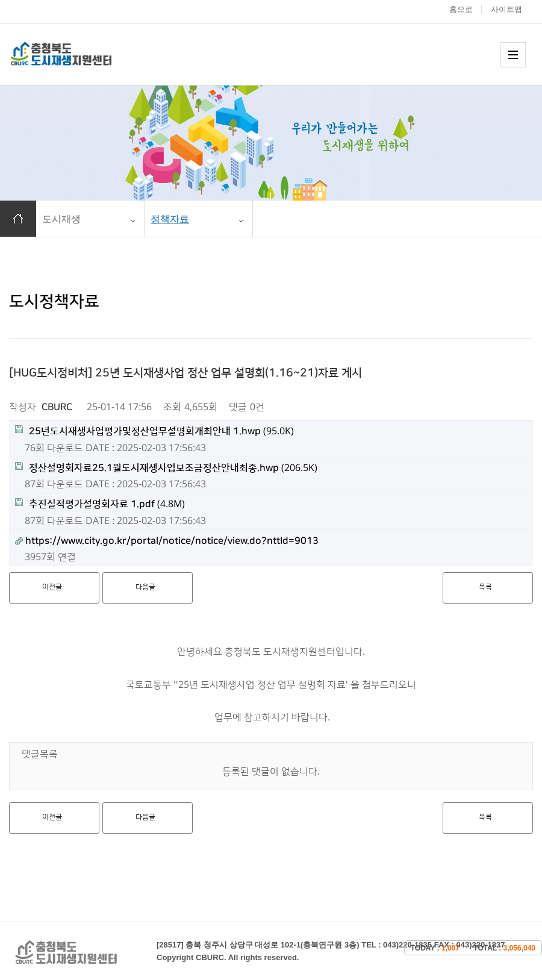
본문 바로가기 (0, 0)
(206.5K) (166, 468)
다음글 (145, 587)
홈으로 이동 (18, 219)
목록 (485, 587)
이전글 (52, 587)
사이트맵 (506, 9)
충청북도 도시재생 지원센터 (74, 54)
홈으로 (461, 9)
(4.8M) (100, 504)
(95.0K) (154, 431)
